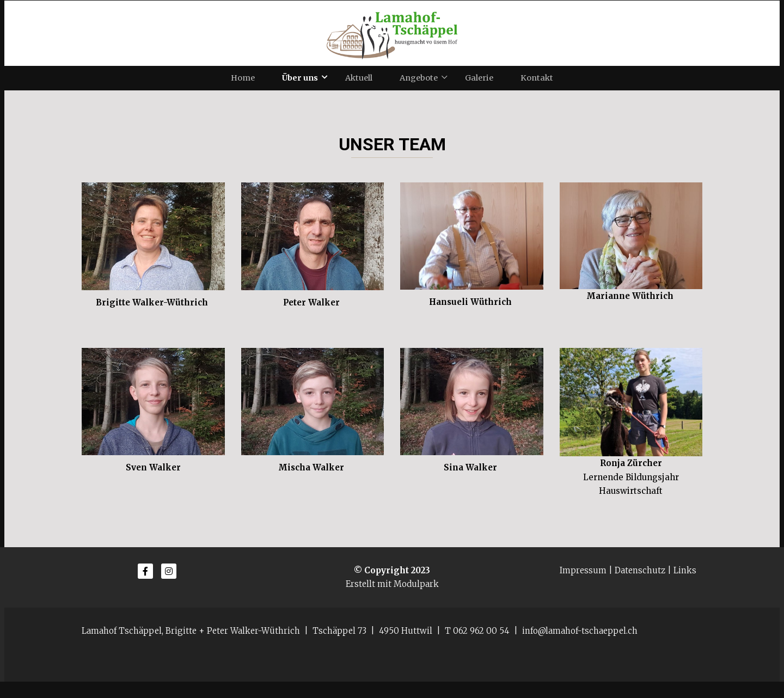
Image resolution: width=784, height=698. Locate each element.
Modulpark (416, 600)
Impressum (583, 587)
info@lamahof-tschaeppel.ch (580, 647)
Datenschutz (640, 587)
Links (685, 587)
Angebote (419, 86)
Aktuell (359, 86)
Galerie (479, 86)
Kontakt (537, 86)
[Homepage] (392, 33)
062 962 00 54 (481, 647)
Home (243, 86)
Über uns (300, 86)
